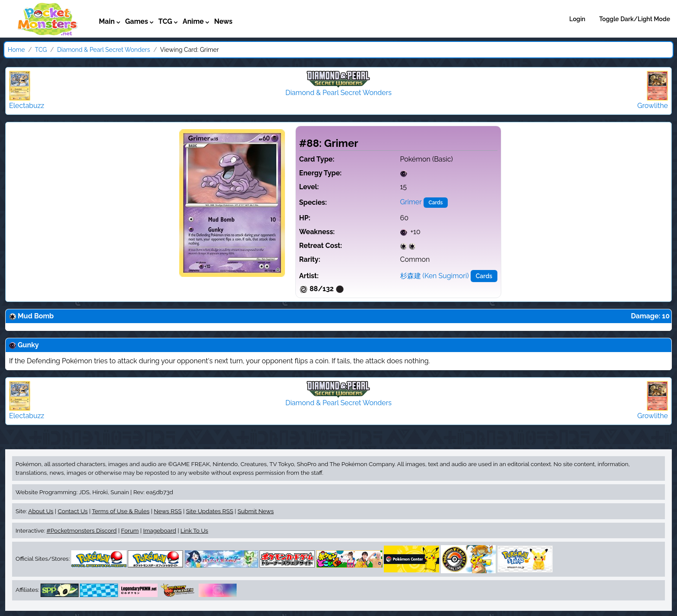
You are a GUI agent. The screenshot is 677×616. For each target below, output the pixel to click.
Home (16, 50)
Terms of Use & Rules (121, 511)
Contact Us (73, 511)
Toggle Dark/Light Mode (635, 19)
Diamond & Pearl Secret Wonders (103, 50)
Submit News (256, 511)
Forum (130, 530)
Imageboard (160, 530)
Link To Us (194, 530)
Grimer (411, 202)
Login (577, 19)
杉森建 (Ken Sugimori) (435, 276)
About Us (41, 511)
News (223, 21)
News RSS (168, 511)
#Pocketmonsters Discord (82, 530)
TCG (41, 50)
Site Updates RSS (210, 511)
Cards (436, 203)
